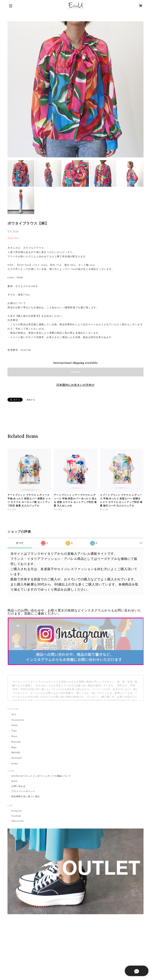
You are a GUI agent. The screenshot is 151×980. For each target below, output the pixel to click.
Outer (15, 725)
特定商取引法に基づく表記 (26, 797)
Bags (14, 747)
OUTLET (17, 758)
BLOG (15, 781)
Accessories (18, 720)
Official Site (18, 821)
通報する (31, 400)
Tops (14, 731)
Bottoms (16, 742)
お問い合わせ (19, 786)
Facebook (16, 816)
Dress (14, 736)
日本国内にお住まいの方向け (75, 385)
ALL (14, 714)
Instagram (17, 811)
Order (15, 764)
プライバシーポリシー (23, 791)
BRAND (16, 753)
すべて (20, 543)
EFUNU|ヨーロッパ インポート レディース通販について (41, 776)
